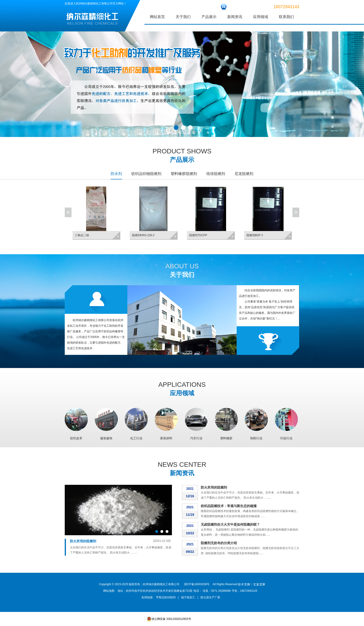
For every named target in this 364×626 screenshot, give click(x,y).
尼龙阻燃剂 (244, 174)
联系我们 (286, 17)
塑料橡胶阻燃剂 (184, 174)
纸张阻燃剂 (216, 174)
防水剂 (116, 174)
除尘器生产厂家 (210, 597)
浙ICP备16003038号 (197, 584)
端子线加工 (188, 597)
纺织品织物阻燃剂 (146, 174)
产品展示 (209, 17)
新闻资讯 (235, 17)
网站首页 (157, 17)
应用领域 (261, 17)
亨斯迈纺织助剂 (166, 597)
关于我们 (183, 17)
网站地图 (109, 591)
